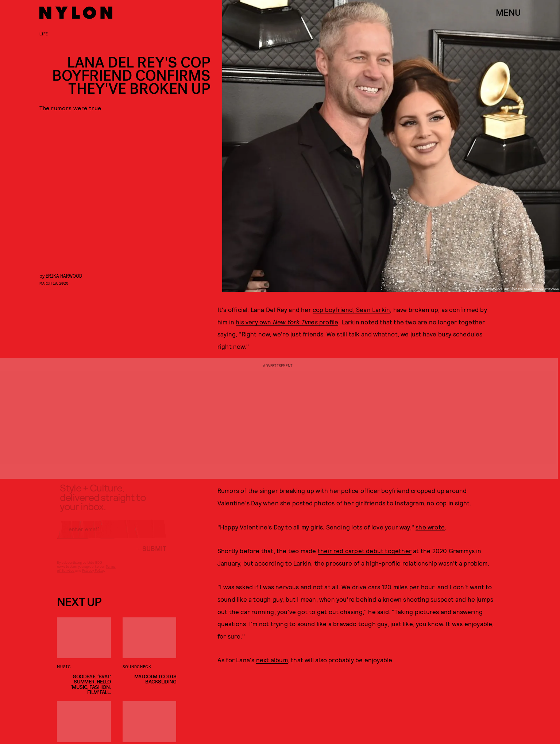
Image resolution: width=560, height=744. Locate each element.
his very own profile (287, 322)
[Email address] (112, 535)
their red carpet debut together (365, 551)
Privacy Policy (94, 576)
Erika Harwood (64, 276)
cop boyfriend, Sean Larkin (351, 309)
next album (272, 660)
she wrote (430, 527)
